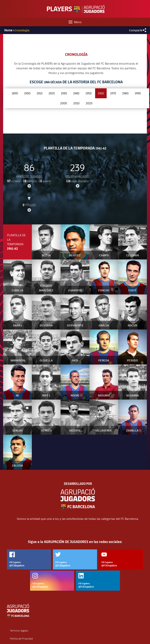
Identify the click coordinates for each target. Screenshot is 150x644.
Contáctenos (17, 630)
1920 (52, 93)
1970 (113, 93)
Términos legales (19, 607)
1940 (76, 93)
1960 (101, 93)
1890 (15, 93)
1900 (27, 93)
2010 (76, 103)
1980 (125, 93)
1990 (138, 93)
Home (8, 30)
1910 (40, 93)
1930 (64, 93)
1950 (89, 93)
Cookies (14, 622)
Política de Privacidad (21, 615)
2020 (89, 103)
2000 (64, 103)
